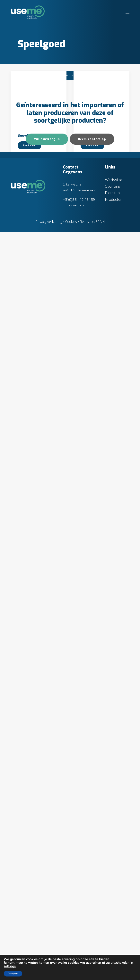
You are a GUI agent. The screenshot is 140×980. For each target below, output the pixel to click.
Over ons (112, 935)
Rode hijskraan (30, 784)
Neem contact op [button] (92, 887)
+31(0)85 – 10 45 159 (79, 948)
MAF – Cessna (93, 498)
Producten (114, 948)
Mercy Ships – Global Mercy (36, 593)
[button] (127, 12)
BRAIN (100, 970)
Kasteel (87, 406)
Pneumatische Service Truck (37, 690)
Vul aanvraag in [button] (47, 887)
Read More (29, 138)
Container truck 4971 (99, 221)
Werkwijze (114, 928)
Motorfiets (90, 591)
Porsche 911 (91, 776)
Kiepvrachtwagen (33, 498)
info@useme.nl (74, 954)
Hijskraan (89, 313)
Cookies (71, 970)
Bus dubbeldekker (33, 221)
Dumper (24, 313)
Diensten (112, 941)
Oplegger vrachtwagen (101, 683)
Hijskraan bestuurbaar (37, 406)
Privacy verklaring (49, 970)
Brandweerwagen (96, 128)
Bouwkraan (27, 128)
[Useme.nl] (28, 12)
